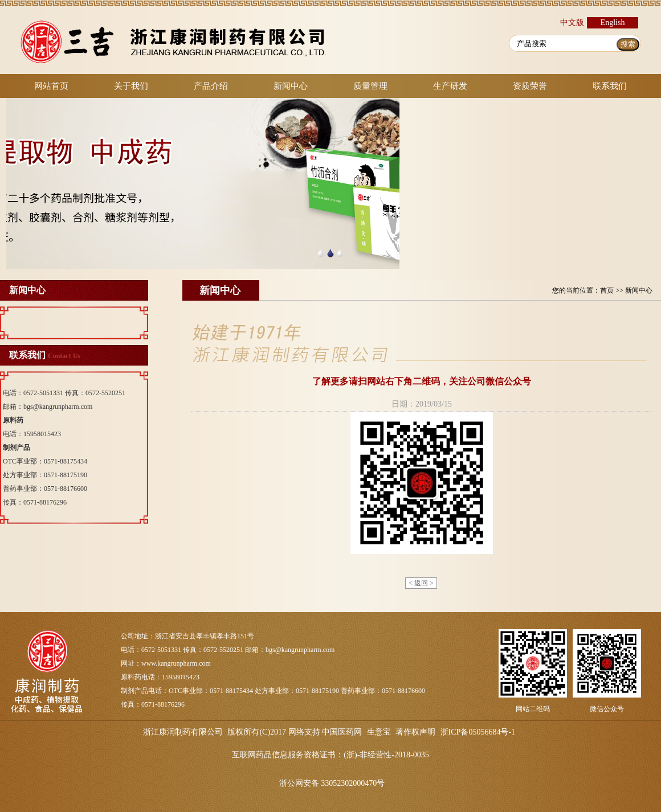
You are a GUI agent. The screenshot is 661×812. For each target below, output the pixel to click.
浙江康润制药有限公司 (183, 732)
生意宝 (379, 732)
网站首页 (51, 86)
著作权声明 (415, 732)
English (613, 22)
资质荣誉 (530, 86)
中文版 (572, 22)
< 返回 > (421, 583)
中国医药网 (342, 732)
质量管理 (370, 86)
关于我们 (131, 86)
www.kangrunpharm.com (176, 663)
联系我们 (610, 86)
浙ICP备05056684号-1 (478, 732)
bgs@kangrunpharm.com (58, 407)
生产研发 (450, 86)
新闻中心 (291, 86)
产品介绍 (211, 86)
